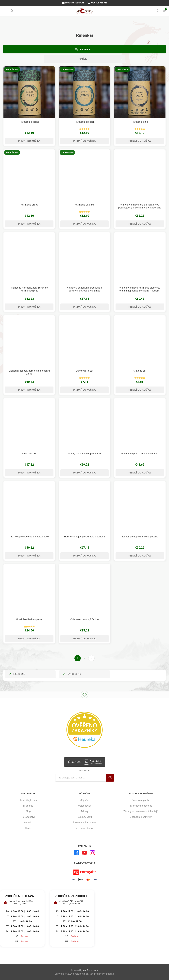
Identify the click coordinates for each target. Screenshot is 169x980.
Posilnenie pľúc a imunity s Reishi (140, 454)
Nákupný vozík (85, 817)
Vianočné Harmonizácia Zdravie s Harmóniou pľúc (29, 289)
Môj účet (84, 800)
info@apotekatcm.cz (73, 3)
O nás (28, 828)
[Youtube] (84, 853)
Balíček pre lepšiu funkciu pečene (140, 537)
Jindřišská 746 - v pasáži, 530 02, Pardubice (68, 902)
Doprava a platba (141, 800)
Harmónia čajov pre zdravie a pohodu (84, 537)
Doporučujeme (12, 69)
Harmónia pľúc (140, 122)
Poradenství (28, 817)
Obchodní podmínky (141, 817)
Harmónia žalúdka (84, 205)
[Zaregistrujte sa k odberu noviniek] (81, 778)
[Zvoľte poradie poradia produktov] (84, 59)
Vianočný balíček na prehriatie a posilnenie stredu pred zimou (84, 289)
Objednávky (84, 806)
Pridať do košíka (29, 141)
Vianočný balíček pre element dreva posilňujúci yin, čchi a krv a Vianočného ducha (140, 208)
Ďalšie (91, 658)
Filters (85, 49)
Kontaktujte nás (28, 800)
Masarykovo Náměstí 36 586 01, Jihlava (18, 902)
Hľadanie (28, 806)
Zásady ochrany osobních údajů (141, 811)
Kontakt (28, 823)
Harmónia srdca (29, 205)
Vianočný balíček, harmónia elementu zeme (29, 372)
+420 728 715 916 (97, 3)
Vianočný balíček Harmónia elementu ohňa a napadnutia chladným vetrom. (140, 289)
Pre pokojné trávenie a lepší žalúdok (29, 537)
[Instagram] (92, 853)
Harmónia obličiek (85, 122)
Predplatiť (110, 778)
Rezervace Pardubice (84, 823)
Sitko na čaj (140, 371)
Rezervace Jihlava (84, 828)
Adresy (84, 811)
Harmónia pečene (29, 122)
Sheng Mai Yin (29, 454)
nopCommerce (91, 970)
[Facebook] (77, 853)
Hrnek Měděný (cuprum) (29, 619)
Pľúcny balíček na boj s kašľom (84, 454)
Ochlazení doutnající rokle (84, 619)
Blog (28, 811)
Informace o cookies (141, 806)
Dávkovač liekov (85, 371)
